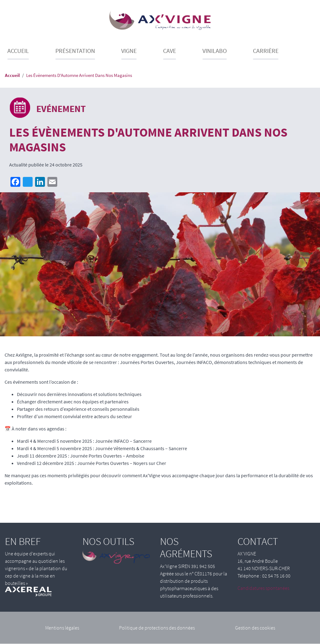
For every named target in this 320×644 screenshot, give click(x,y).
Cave (170, 51)
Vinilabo (215, 51)
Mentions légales (62, 628)
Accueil (18, 51)
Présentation (75, 51)
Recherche (313, 53)
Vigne (129, 51)
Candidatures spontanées (263, 588)
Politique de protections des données (157, 628)
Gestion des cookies (255, 628)
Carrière (266, 51)
